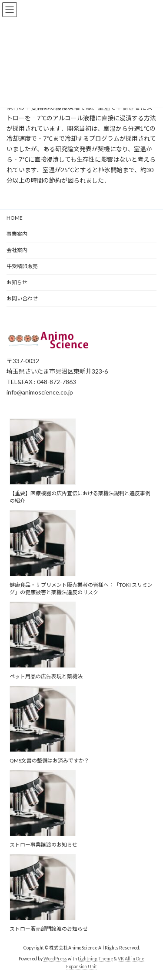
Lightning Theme (95, 959)
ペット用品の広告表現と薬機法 (46, 677)
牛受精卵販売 (22, 266)
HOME (15, 218)
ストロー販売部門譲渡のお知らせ (49, 929)
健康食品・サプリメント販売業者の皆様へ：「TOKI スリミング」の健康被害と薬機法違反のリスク (81, 589)
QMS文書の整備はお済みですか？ (49, 761)
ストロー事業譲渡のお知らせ (43, 845)
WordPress (55, 959)
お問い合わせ (22, 298)
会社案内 (17, 250)
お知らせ (17, 282)
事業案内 (17, 234)
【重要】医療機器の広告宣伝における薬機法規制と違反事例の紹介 (80, 497)
